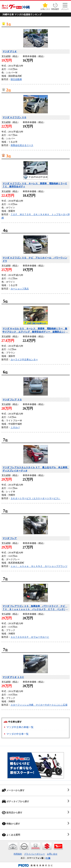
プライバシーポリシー (34, 854)
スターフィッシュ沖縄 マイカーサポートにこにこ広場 (39, 705)
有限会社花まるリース (22, 145)
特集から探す (11, 824)
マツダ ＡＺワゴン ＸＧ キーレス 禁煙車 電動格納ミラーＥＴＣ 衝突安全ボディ (35, 185)
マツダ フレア (10, 538)
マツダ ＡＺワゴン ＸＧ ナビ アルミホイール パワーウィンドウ (35, 259)
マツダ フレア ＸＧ (12, 400)
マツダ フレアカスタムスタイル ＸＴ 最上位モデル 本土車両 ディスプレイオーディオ (36, 469)
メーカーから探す (13, 790)
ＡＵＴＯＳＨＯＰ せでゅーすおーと (30, 637)
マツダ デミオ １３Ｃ (13, 677)
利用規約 (18, 854)
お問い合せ (52, 854)
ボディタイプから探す (16, 801)
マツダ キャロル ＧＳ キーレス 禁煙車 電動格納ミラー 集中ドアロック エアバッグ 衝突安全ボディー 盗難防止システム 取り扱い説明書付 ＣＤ (35, 330)
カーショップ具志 (20, 289)
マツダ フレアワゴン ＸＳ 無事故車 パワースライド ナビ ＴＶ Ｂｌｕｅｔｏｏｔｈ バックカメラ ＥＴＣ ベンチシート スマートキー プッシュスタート (35, 608)
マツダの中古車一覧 (18, 734)
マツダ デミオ (10, 51)
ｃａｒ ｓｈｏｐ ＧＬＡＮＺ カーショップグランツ (39, 566)
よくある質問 (11, 835)
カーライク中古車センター (24, 359)
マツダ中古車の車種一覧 (20, 727)
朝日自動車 (16, 79)
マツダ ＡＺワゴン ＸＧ (14, 117)
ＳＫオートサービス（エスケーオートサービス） (36, 498)
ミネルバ (15, 427)
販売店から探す (12, 813)
